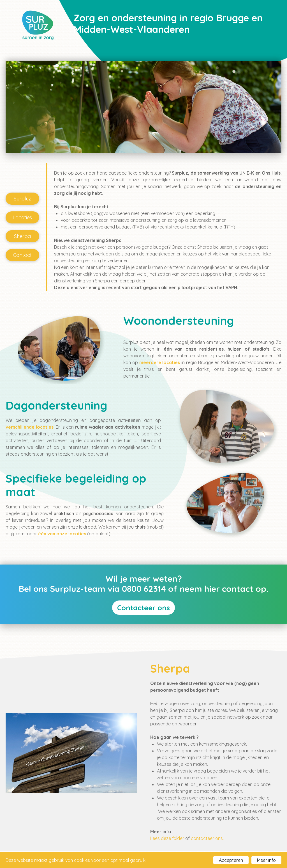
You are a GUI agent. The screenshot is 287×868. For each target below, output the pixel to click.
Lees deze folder (167, 838)
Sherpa (22, 236)
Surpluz (22, 199)
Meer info (266, 860)
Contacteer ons (143, 608)
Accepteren (231, 860)
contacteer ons (207, 838)
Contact (22, 255)
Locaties (22, 217)
